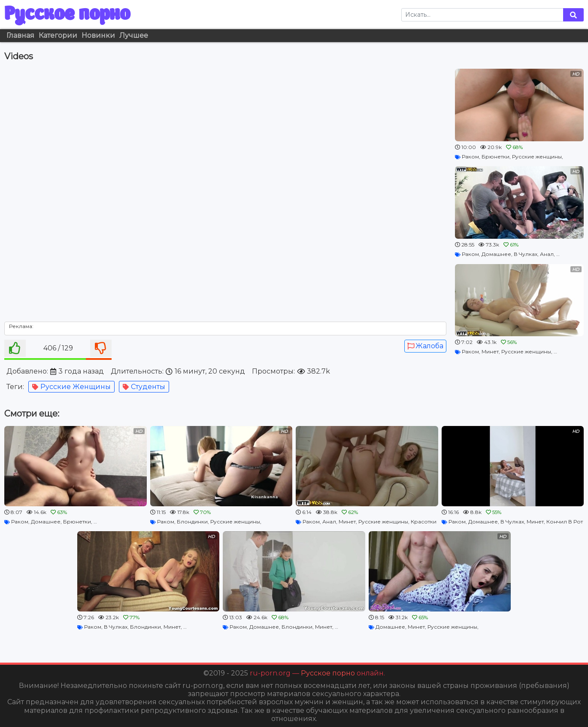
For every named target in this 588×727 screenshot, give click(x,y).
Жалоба (425, 346)
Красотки (424, 522)
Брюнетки (496, 157)
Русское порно (67, 15)
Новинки (98, 35)
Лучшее (134, 35)
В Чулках (526, 254)
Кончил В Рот (565, 522)
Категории (58, 35)
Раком (470, 157)
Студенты (144, 387)
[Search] (482, 15)
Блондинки (192, 522)
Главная (20, 35)
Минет (490, 351)
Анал (547, 254)
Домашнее (496, 254)
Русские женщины (71, 387)
